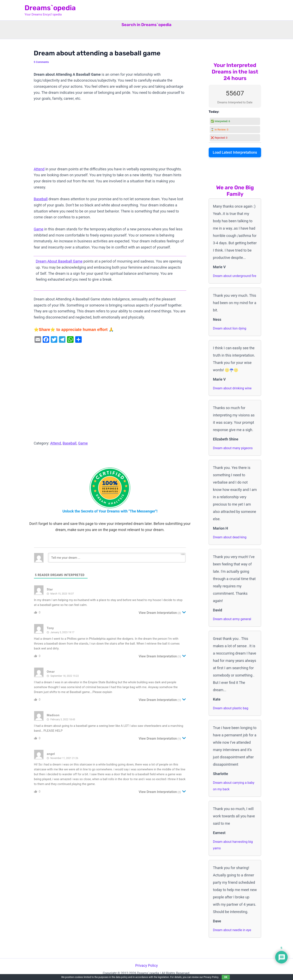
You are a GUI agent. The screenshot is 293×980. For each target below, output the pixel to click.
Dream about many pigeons (233, 448)
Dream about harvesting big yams (233, 845)
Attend (39, 169)
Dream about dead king (230, 537)
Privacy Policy (147, 965)
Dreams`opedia (50, 8)
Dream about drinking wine (232, 388)
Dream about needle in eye (232, 930)
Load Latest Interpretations (235, 152)
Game (39, 229)
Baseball (41, 199)
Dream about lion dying (230, 328)
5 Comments (41, 62)
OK (226, 977)
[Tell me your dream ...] (117, 558)
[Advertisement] (110, 136)
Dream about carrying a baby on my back (234, 786)
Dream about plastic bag (231, 708)
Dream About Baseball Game (59, 261)
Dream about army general (232, 619)
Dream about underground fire (235, 276)
